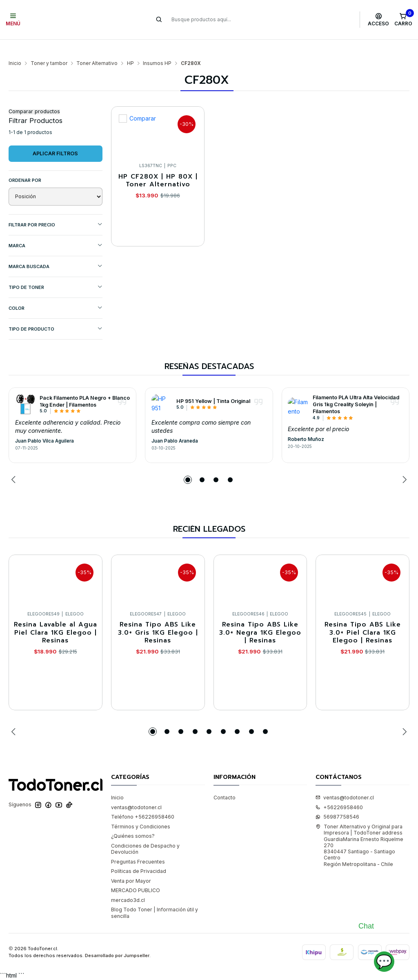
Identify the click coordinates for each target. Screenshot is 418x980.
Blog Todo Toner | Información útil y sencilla (155, 897)
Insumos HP (157, 47)
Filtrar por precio (56, 209)
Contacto (225, 782)
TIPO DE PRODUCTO (56, 313)
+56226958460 (339, 791)
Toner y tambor (49, 47)
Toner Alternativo (97, 47)
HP (130, 47)
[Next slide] (403, 464)
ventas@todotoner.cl (136, 791)
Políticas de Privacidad (139, 855)
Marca (56, 229)
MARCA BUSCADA (56, 250)
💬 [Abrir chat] (384, 961)
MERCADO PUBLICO (136, 874)
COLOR (56, 292)
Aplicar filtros (55, 138)
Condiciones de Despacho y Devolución (145, 833)
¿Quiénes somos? (133, 820)
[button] (188, 464)
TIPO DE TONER (56, 271)
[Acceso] (379, 20)
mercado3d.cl (128, 884)
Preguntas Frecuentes (138, 846)
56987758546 (337, 801)
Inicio (15, 47)
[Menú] (13, 20)
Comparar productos (34, 96)
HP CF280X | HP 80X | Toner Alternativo (158, 165)
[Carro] (403, 20)
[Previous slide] (15, 464)
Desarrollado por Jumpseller (117, 940)
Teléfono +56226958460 (143, 801)
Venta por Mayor (131, 865)
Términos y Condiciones (141, 811)
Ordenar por (25, 164)
